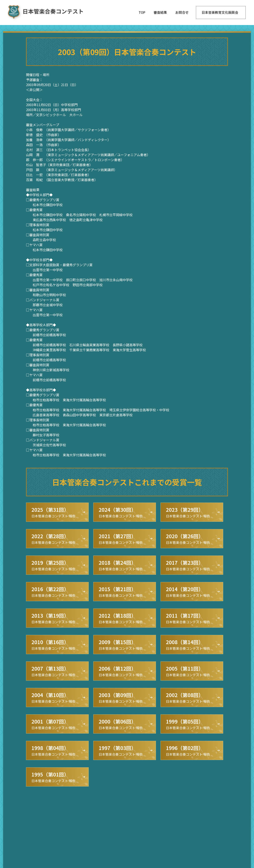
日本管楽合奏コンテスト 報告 (54, 512)
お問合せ (182, 12)
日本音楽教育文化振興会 (220, 12)
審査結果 (160, 12)
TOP (142, 12)
